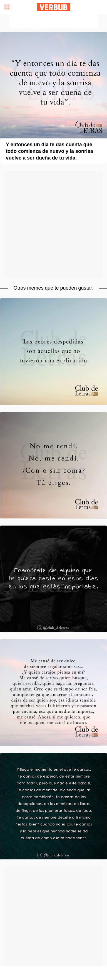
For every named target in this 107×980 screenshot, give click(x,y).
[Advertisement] (54, 21)
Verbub (54, 7)
